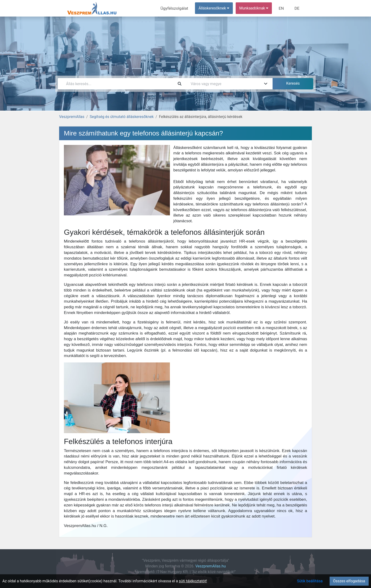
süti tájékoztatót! (193, 581)
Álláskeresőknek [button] (216, 8)
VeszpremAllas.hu (211, 566)
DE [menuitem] (297, 8)
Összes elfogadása (349, 581)
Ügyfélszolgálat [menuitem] (178, 8)
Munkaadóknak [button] (256, 8)
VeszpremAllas (72, 117)
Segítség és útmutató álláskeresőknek (122, 117)
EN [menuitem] (283, 8)
